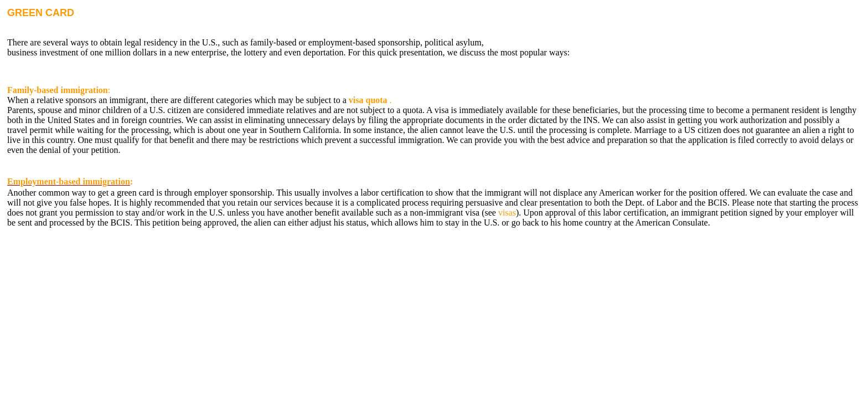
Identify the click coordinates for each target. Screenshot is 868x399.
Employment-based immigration (69, 181)
